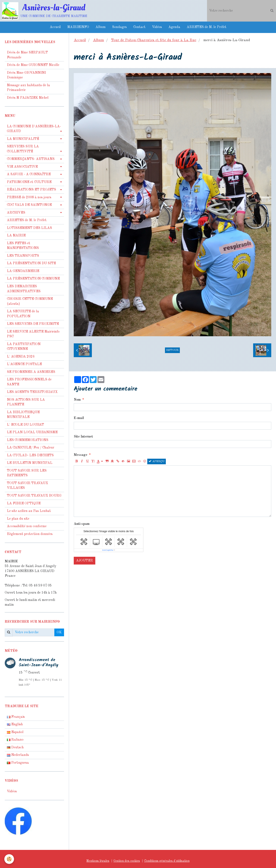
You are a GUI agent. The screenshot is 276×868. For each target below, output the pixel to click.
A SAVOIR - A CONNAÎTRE (29, 174)
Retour (172, 350)
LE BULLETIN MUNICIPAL (30, 463)
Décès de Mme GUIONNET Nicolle (33, 65)
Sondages (119, 27)
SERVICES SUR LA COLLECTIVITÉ (23, 149)
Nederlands (18, 755)
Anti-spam (82, 524)
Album (101, 27)
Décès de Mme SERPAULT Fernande (27, 55)
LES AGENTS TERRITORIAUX (32, 392)
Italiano (15, 740)
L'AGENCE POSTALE (24, 364)
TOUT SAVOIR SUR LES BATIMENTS (27, 473)
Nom (77, 400)
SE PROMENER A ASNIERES (31, 372)
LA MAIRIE (16, 236)
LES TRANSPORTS (23, 256)
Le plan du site (18, 519)
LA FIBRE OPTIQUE (24, 504)
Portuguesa (18, 763)
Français (16, 717)
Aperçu (157, 461)
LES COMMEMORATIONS (28, 440)
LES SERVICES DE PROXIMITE (33, 324)
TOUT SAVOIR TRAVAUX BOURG (34, 496)
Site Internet (83, 437)
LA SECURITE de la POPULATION (23, 314)
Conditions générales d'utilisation (167, 861)
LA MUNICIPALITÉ (23, 139)
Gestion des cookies (127, 861)
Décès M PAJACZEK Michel (28, 98)
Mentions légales (98, 861)
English (15, 724)
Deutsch (15, 748)
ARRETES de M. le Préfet (207, 27)
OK (59, 632)
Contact (139, 27)
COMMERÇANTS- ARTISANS (31, 159)
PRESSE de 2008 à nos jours (29, 197)
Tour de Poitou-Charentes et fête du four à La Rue (154, 40)
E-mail (79, 418)
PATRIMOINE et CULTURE (29, 182)
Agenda (174, 27)
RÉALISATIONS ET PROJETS (31, 190)
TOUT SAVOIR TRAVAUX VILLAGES (27, 486)
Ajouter (85, 561)
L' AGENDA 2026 (21, 357)
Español (15, 732)
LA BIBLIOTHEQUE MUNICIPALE (23, 415)
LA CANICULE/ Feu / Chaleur (31, 448)
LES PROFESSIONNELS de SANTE (29, 382)
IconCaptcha (108, 550)
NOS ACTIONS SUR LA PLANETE (26, 402)
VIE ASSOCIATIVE (22, 167)
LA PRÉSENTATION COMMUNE (33, 279)
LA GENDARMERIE (23, 271)
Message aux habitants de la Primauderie (28, 88)
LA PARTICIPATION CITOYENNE (24, 347)
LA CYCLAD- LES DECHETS (30, 455)
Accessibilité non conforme (27, 526)
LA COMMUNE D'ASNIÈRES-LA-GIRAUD (34, 129)
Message (81, 455)
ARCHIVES (16, 213)
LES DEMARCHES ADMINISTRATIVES (24, 289)
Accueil (55, 27)
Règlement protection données (30, 534)
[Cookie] (9, 859)
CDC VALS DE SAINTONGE (29, 205)
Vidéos (157, 27)
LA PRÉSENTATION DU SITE (31, 263)
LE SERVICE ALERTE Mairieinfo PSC (33, 334)
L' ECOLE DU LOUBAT (25, 425)
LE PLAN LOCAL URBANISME (32, 432)
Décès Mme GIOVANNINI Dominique (26, 75)
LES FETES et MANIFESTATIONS (23, 246)
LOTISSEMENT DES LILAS (29, 228)
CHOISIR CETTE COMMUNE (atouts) (30, 301)
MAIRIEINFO (78, 27)
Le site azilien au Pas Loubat (29, 511)
